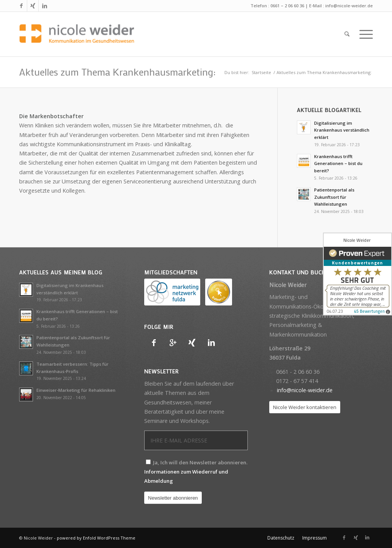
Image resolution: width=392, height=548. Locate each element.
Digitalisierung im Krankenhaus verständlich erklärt (342, 130)
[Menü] (364, 34)
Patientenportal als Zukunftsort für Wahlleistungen (334, 197)
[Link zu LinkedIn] (44, 6)
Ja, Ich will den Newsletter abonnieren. (196, 472)
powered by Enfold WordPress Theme (96, 538)
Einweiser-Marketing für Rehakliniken (76, 390)
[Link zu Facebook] (21, 6)
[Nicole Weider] (77, 34)
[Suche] (347, 34)
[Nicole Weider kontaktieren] (305, 407)
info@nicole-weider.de (349, 6)
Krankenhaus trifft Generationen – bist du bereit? (338, 164)
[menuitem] (347, 34)
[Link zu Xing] (33, 6)
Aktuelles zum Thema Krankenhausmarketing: (117, 72)
